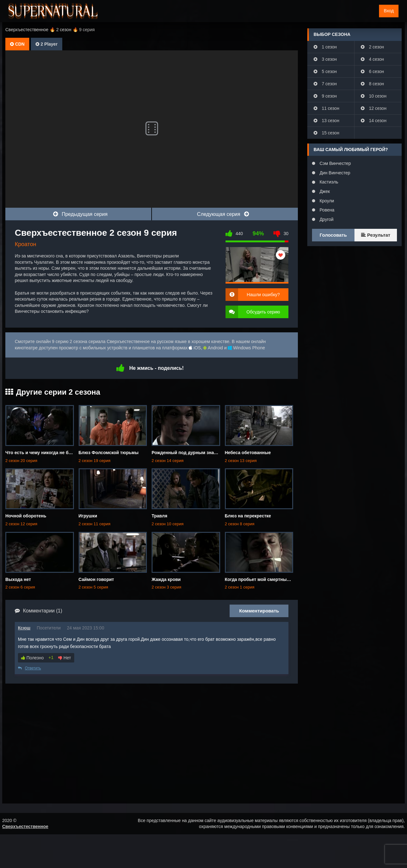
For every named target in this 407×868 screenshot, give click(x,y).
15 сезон (326, 133)
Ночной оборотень (26, 516)
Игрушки (88, 516)
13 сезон (326, 121)
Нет (65, 658)
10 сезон (374, 96)
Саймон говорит (96, 579)
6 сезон (372, 71)
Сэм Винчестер (335, 163)
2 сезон (372, 47)
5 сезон (325, 71)
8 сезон (372, 84)
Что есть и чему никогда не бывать (44, 453)
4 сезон (372, 59)
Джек (324, 191)
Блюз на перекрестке (248, 516)
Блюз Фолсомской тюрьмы (109, 453)
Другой (326, 219)
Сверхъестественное (25, 826)
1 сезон (325, 47)
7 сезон (325, 84)
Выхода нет (18, 579)
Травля (159, 516)
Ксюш (24, 628)
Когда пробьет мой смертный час (262, 579)
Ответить (29, 668)
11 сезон (326, 108)
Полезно (32, 658)
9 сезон (325, 96)
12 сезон (374, 108)
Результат (376, 235)
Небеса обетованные (248, 453)
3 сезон (325, 59)
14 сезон (374, 121)
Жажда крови (166, 579)
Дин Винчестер (334, 173)
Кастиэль (328, 182)
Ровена (326, 210)
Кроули (326, 201)
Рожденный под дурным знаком (187, 453)
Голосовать (333, 235)
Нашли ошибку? (263, 295)
